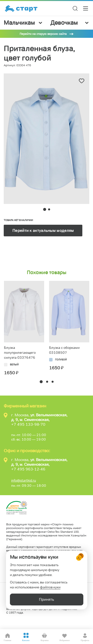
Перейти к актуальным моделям (43, 231)
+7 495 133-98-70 (28, 424)
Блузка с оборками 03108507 (64, 350)
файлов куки (50, 587)
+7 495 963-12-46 (28, 469)
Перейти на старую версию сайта (43, 34)
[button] (41, 382)
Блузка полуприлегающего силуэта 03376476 (20, 353)
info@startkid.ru (24, 480)
